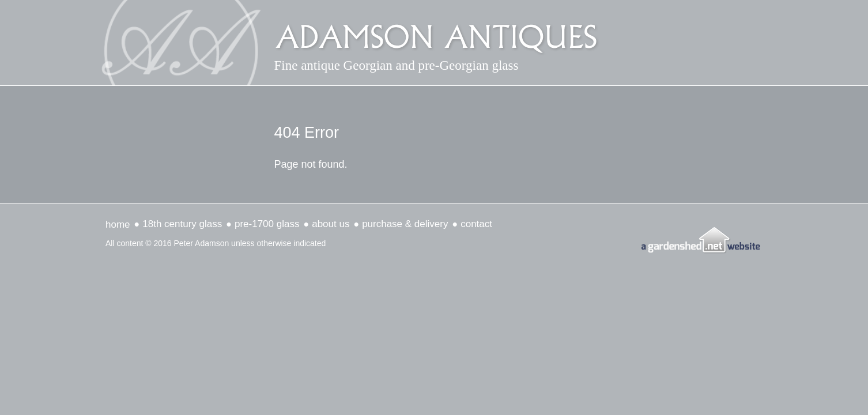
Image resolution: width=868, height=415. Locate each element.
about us (331, 224)
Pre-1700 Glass (267, 224)
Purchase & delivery (405, 224)
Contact (476, 224)
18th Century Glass (182, 224)
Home (118, 225)
